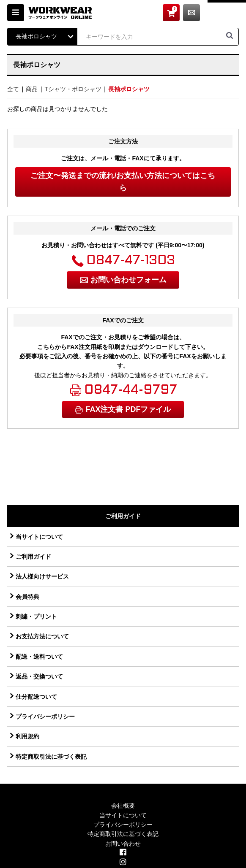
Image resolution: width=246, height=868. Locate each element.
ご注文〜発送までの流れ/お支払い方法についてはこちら (123, 182)
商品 (32, 89)
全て (13, 89)
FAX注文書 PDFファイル (128, 409)
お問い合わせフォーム (128, 280)
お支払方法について (42, 636)
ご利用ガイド (33, 557)
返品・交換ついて (39, 676)
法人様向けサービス (42, 576)
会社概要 (123, 806)
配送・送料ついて (39, 657)
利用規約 (27, 736)
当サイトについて (39, 537)
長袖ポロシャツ (129, 89)
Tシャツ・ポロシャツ (73, 89)
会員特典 (27, 597)
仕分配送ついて (36, 697)
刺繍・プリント (36, 617)
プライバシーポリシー (45, 717)
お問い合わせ (230, 13)
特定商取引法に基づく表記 (51, 757)
